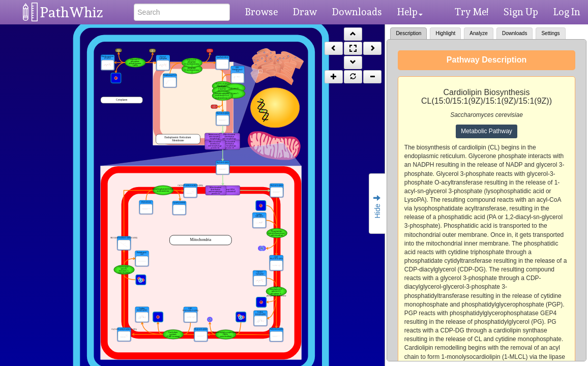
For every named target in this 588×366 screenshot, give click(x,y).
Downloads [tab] (514, 33)
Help (410, 12)
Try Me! (472, 12)
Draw (305, 12)
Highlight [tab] (445, 33)
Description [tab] (408, 33)
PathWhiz (72, 12)
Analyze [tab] (479, 33)
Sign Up (521, 12)
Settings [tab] (550, 33)
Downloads (357, 12)
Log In (567, 12)
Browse (261, 12)
